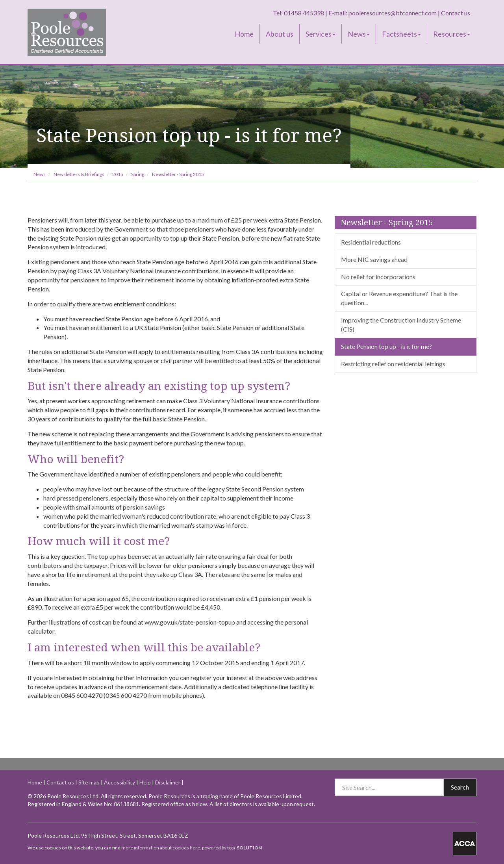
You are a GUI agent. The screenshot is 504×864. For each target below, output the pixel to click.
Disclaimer (168, 782)
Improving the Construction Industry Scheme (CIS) (401, 324)
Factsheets (401, 34)
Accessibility (120, 782)
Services (321, 34)
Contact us (456, 13)
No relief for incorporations (378, 277)
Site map (89, 782)
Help (145, 782)
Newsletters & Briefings (79, 174)
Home (244, 34)
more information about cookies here (161, 848)
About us (280, 34)
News (359, 34)
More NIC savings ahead (374, 259)
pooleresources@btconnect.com (393, 13)
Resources (452, 34)
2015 (118, 174)
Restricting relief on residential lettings (393, 364)
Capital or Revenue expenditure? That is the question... (399, 298)
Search (460, 787)
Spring (138, 174)
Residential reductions (371, 242)
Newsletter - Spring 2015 (178, 174)
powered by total (232, 848)
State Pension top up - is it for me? (386, 346)
